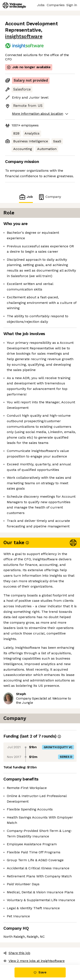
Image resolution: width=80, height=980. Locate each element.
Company (49, 197)
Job (26, 197)
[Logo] (14, 5)
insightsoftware (24, 36)
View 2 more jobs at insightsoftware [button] (34, 961)
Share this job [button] (17, 953)
